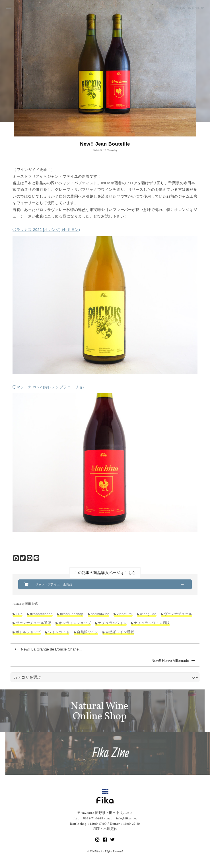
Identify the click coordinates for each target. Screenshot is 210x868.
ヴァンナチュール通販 (33, 623)
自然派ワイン (87, 632)
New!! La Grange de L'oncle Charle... (48, 649)
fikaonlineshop (72, 614)
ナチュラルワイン (112, 623)
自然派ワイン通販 (120, 632)
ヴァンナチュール (178, 614)
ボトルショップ (28, 632)
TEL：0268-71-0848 (88, 818)
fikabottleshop (41, 614)
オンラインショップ (75, 623)
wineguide (148, 614)
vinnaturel (125, 614)
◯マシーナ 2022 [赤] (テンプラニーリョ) (48, 387)
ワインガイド (59, 632)
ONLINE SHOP (190, 8)
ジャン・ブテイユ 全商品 (54, 584)
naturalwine (100, 614)
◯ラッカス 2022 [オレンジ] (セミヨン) (46, 230)
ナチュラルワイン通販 (152, 623)
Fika (19, 614)
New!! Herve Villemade (174, 661)
